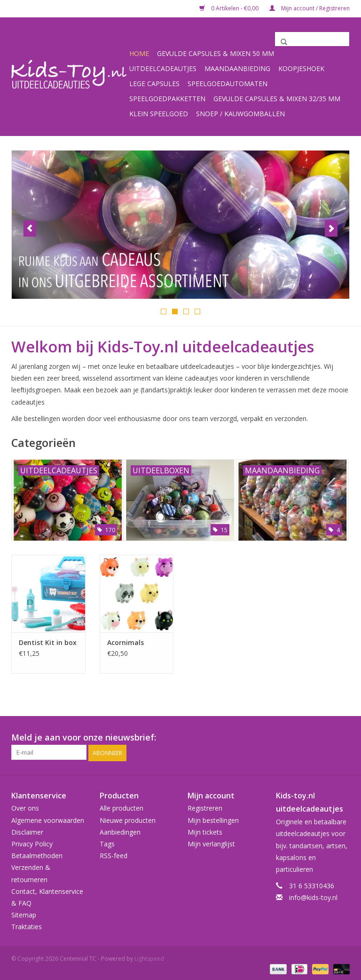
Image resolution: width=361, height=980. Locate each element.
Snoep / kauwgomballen (240, 114)
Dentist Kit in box (48, 642)
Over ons (25, 807)
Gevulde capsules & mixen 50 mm (216, 53)
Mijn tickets (205, 831)
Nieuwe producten (128, 819)
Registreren (205, 807)
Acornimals (126, 642)
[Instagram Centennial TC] (342, 737)
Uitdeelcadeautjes (163, 68)
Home (139, 53)
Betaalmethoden (37, 854)
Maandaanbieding (237, 68)
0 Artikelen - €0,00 (230, 8)
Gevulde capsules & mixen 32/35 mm (277, 99)
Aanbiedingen (120, 831)
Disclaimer (27, 831)
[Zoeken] (312, 39)
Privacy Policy (32, 842)
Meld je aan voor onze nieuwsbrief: (84, 737)
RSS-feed (114, 854)
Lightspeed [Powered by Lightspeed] (149, 958)
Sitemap (24, 913)
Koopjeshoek (301, 68)
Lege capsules (154, 84)
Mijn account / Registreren (310, 8)
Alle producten (122, 807)
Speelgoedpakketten (167, 99)
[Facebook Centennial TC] (325, 737)
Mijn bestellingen (213, 819)
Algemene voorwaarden (48, 819)
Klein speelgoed (159, 114)
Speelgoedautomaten (228, 84)
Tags (107, 842)
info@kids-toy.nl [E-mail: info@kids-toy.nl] (313, 896)
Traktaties (27, 926)
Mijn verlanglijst (211, 842)
